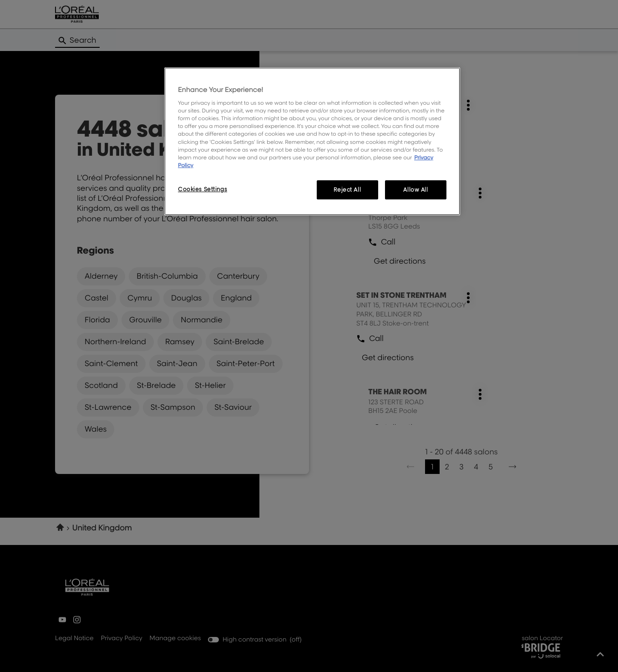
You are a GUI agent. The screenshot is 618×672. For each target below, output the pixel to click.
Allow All (415, 190)
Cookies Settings (203, 189)
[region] (312, 141)
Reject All (347, 190)
